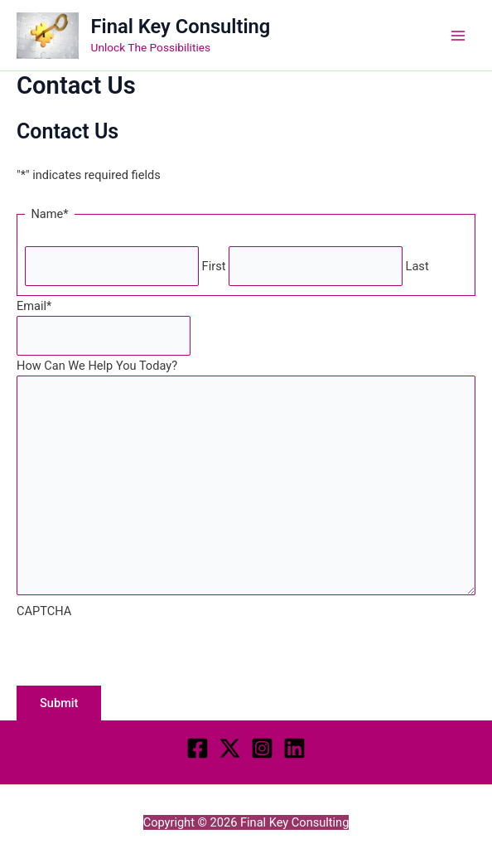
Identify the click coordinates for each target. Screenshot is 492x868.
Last (417, 266)
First (214, 266)
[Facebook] (198, 748)
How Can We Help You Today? (97, 366)
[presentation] (142, 653)
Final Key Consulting (181, 27)
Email (34, 306)
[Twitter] (230, 748)
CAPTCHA (44, 611)
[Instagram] (262, 748)
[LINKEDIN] (294, 748)
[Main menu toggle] (458, 36)
